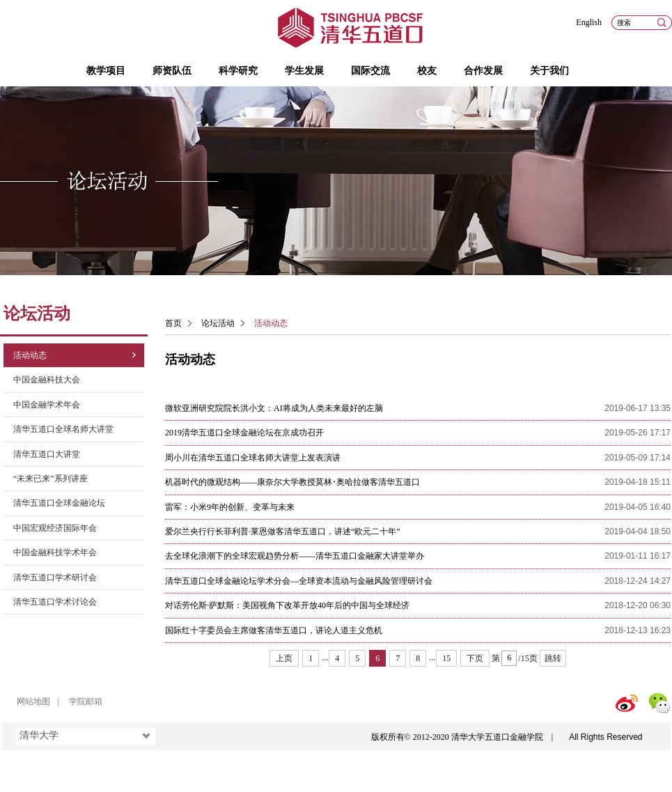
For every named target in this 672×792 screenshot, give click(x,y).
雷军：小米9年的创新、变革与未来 (230, 507)
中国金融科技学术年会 (55, 552)
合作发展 (483, 71)
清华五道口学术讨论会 (55, 602)
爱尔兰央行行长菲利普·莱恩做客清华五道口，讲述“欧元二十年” (283, 531)
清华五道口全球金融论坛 (59, 503)
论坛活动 (218, 323)
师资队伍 (172, 71)
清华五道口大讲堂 (47, 454)
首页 (173, 323)
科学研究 (238, 71)
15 (446, 658)
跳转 (553, 658)
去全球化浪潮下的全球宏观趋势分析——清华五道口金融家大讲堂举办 (295, 556)
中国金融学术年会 (47, 405)
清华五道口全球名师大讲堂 (63, 429)
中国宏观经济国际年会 (55, 528)
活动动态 (30, 355)
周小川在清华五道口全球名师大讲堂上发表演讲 (253, 458)
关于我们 (549, 71)
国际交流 (370, 71)
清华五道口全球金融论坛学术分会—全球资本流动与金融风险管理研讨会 (299, 581)
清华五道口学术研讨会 (55, 577)
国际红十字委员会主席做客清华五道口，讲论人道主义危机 (274, 630)
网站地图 (33, 701)
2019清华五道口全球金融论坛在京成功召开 (244, 433)
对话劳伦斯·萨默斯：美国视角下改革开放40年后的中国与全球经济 (287, 605)
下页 (475, 658)
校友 (427, 71)
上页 (284, 658)
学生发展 (304, 71)
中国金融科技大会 (47, 380)
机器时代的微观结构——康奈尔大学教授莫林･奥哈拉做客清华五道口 (292, 482)
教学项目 (106, 71)
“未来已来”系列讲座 (50, 479)
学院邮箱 (86, 701)
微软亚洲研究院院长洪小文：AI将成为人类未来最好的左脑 (274, 408)
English (589, 22)
